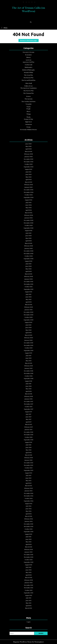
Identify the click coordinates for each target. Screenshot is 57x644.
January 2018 (28, 390)
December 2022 (28, 294)
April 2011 (29, 524)
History (29, 59)
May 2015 (28, 443)
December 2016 (28, 411)
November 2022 (28, 296)
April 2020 (28, 347)
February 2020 (29, 350)
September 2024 (28, 260)
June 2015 (29, 441)
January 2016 (28, 430)
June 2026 (28, 225)
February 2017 (29, 408)
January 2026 (28, 233)
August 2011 (28, 517)
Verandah (28, 104)
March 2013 (28, 486)
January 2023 (28, 293)
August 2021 (28, 321)
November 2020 (28, 336)
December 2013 (28, 471)
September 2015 (28, 436)
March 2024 (29, 270)
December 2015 (28, 431)
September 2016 (28, 416)
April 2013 (28, 484)
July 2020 (29, 342)
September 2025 (28, 240)
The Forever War (28, 91)
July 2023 (28, 283)
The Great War (28, 76)
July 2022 (28, 303)
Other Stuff (28, 84)
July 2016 (28, 420)
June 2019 (28, 364)
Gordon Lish (28, 66)
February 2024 (28, 271)
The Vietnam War (29, 93)
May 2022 (28, 306)
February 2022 (28, 311)
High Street (28, 121)
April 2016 (28, 425)
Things (29, 113)
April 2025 (28, 248)
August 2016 (28, 418)
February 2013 (28, 487)
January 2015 (28, 449)
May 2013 (28, 482)
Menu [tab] (4, 28)
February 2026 (28, 232)
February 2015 (28, 448)
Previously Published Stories (28, 128)
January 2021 (28, 332)
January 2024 (28, 273)
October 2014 (28, 454)
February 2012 (28, 507)
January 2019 (28, 370)
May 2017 (29, 403)
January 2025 (28, 253)
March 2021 (28, 329)
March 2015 (29, 446)
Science (29, 96)
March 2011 (28, 525)
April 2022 (28, 307)
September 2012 (28, 496)
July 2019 (28, 362)
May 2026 (28, 227)
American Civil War (28, 63)
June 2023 (28, 284)
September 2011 (28, 515)
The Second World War (28, 81)
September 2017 (28, 397)
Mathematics (28, 68)
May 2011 (28, 522)
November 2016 (28, 413)
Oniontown (28, 123)
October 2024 (28, 258)
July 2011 (28, 519)
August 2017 (29, 398)
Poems (28, 126)
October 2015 (28, 435)
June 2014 (29, 461)
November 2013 (28, 473)
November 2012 (28, 492)
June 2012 (28, 501)
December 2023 (28, 275)
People (28, 108)
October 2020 (29, 337)
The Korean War (28, 78)
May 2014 (28, 463)
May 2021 (28, 326)
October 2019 (28, 357)
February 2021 (28, 331)
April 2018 (28, 385)
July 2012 (28, 499)
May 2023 (28, 286)
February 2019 (28, 369)
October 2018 (28, 375)
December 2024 (28, 255)
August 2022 (28, 301)
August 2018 (28, 378)
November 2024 (28, 256)
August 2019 (28, 360)
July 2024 (28, 263)
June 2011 (28, 520)
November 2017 (28, 393)
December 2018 (28, 372)
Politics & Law (29, 86)
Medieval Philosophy (28, 71)
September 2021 (28, 319)
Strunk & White (29, 73)
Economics (29, 56)
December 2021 (28, 314)
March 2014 (29, 466)
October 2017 (28, 395)
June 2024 (28, 265)
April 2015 (28, 444)
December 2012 (28, 491)
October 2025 (28, 238)
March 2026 (28, 230)
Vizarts (28, 106)
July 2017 (29, 400)
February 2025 (28, 251)
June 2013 (28, 481)
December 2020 (28, 334)
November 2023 (28, 276)
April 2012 (28, 504)
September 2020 (28, 339)
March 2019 (28, 367)
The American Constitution (28, 88)
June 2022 (28, 304)
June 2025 (28, 245)
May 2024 (28, 266)
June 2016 (28, 421)
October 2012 (28, 494)
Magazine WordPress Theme (23, 642)
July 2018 (28, 380)
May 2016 (28, 423)
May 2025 (28, 246)
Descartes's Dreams (28, 53)
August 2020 (29, 341)
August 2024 (28, 261)
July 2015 (28, 440)
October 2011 (28, 514)
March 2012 (28, 505)
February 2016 (28, 428)
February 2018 (28, 388)
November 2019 (28, 355)
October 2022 (28, 298)
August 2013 (28, 477)
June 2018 (28, 382)
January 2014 (28, 469)
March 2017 (28, 406)
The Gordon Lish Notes (28, 101)
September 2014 (28, 456)
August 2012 (28, 497)
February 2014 (28, 468)
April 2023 (28, 288)
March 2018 (28, 387)
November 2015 (28, 433)
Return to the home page (29, 41)
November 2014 (28, 453)
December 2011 (28, 510)
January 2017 (28, 410)
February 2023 (28, 291)
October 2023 (28, 278)
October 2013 (28, 474)
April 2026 (28, 228)
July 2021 (28, 322)
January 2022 (28, 312)
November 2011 (29, 512)
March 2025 (29, 250)
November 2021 (28, 316)
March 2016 (28, 426)
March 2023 (28, 289)
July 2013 (28, 479)
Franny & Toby (29, 118)
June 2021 (28, 324)
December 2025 (28, 235)
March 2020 (28, 349)
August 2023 (28, 281)
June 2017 (28, 402)
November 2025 (28, 237)
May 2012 (28, 502)
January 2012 (28, 509)
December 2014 (28, 451)
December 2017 (29, 392)
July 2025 (28, 243)
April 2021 (28, 327)
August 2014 (28, 458)
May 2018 (28, 383)
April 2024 (28, 268)
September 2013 (28, 476)
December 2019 (28, 354)
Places (28, 111)
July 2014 (28, 459)
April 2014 (28, 464)
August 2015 (28, 438)
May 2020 (28, 345)
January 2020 (29, 352)
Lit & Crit (28, 61)
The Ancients (28, 99)
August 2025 (28, 241)
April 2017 (28, 405)
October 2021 (28, 317)
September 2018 (28, 377)
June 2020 (28, 344)
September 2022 (28, 299)
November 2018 (28, 374)
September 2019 (28, 359)
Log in (29, 621)
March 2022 (28, 309)
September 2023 (28, 279)
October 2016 (28, 415)
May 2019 (28, 365)
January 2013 (28, 489)
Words (28, 116)
